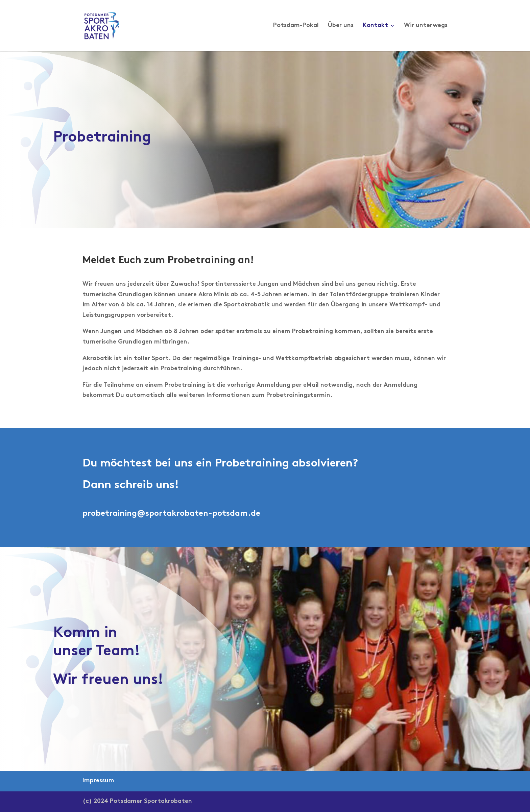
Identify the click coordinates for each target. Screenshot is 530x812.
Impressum (98, 781)
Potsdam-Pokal (296, 26)
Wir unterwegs (426, 26)
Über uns (341, 26)
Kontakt (375, 26)
